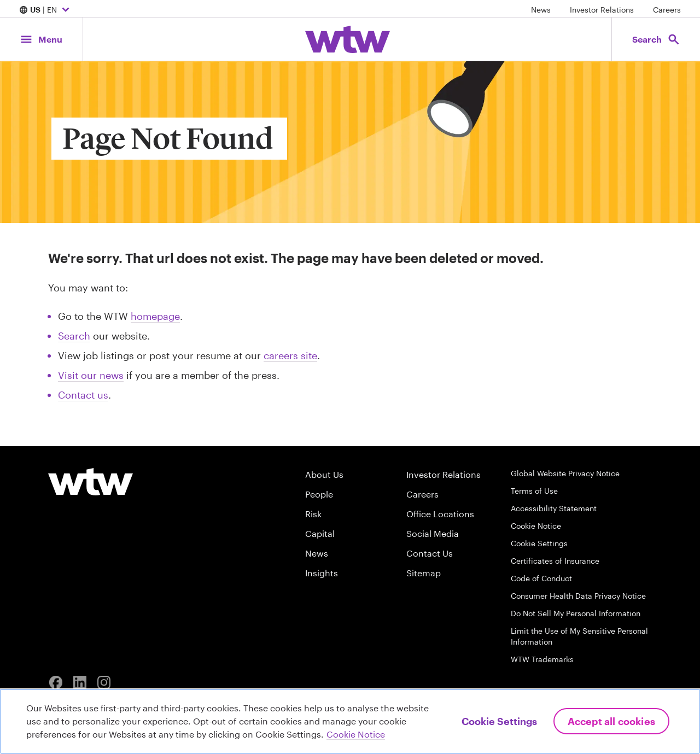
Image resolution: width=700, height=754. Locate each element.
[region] (350, 721)
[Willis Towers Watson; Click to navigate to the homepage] (348, 39)
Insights (322, 573)
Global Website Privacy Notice (565, 473)
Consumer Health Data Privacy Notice (578, 596)
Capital (320, 533)
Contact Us (430, 553)
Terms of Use (534, 491)
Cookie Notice (536, 526)
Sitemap (424, 573)
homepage (155, 316)
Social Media (433, 533)
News (541, 10)
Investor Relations (602, 10)
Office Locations (440, 514)
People (319, 494)
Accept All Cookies (611, 721)
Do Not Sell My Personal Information (576, 613)
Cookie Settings (539, 543)
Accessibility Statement (554, 508)
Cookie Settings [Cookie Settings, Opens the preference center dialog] (499, 721)
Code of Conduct (541, 578)
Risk (313, 514)
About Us (324, 474)
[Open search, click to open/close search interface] (655, 39)
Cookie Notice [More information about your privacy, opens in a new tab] (356, 734)
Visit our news (91, 375)
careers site (290, 355)
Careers (667, 10)
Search (74, 336)
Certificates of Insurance (555, 561)
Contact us (83, 395)
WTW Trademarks (542, 659)
